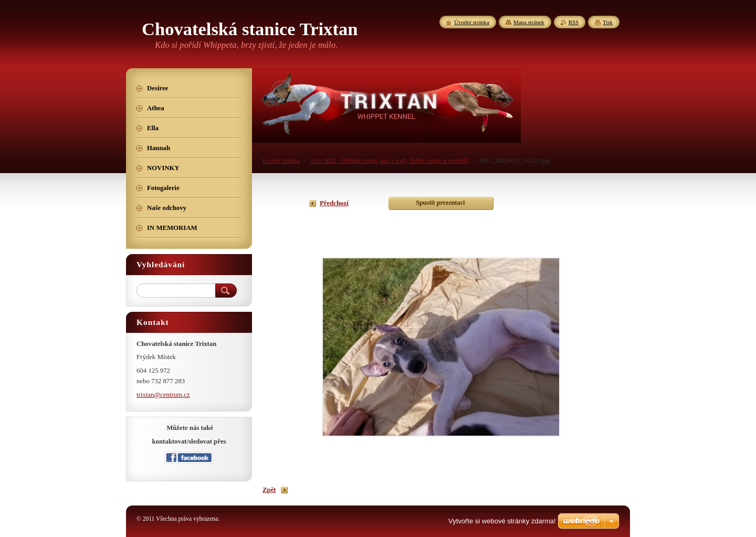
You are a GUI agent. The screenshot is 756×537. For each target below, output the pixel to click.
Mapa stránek (529, 22)
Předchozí (334, 203)
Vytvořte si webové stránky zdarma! (502, 521)
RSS (574, 22)
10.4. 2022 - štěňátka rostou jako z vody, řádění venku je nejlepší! (390, 161)
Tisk (608, 22)
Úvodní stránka (281, 161)
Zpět (269, 490)
